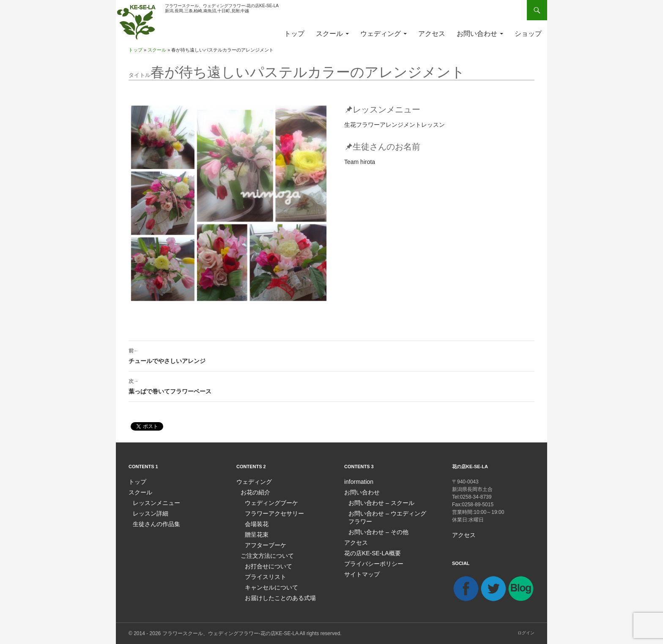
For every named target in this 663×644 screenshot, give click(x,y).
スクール (329, 34)
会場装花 (255, 522)
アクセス (432, 34)
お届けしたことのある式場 (275, 593)
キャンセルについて (268, 583)
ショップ (528, 34)
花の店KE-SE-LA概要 (368, 550)
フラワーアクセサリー (270, 512)
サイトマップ (359, 570)
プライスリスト (263, 573)
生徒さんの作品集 (153, 522)
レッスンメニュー (153, 502)
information (357, 482)
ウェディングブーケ (268, 502)
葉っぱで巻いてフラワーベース (331, 385)
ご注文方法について (263, 553)
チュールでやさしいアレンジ (331, 355)
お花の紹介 (253, 492)
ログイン (526, 632)
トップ (294, 34)
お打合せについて (265, 563)
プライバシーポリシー (370, 560)
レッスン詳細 (148, 512)
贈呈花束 (255, 532)
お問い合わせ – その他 (374, 530)
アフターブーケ (263, 543)
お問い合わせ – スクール (377, 502)
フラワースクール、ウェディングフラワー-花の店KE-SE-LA (230, 633)
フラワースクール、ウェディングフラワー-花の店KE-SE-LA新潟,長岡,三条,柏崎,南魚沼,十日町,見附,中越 (222, 8)
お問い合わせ (477, 34)
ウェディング (381, 34)
